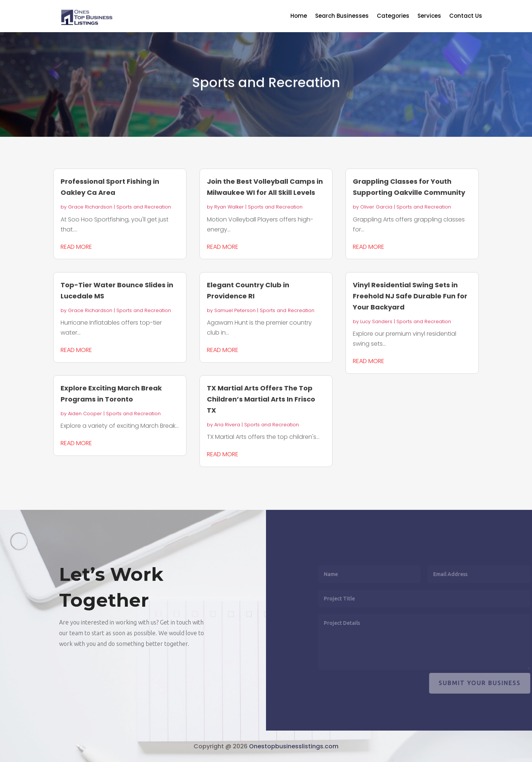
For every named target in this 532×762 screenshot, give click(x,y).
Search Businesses (342, 16)
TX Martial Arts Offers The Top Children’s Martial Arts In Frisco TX (261, 399)
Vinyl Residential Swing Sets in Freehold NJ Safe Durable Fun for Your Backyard (410, 296)
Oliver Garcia (376, 207)
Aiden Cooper (85, 414)
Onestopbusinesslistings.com (294, 746)
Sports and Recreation (144, 207)
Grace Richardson (90, 207)
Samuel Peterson (235, 310)
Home (299, 16)
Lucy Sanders (376, 321)
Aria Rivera (227, 425)
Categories (393, 16)
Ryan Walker (229, 207)
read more (76, 247)
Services (429, 16)
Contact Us (466, 16)
